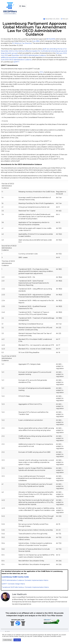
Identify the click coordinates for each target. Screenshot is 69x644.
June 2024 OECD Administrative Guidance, (16, 60)
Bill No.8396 (51, 39)
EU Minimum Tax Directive (22, 43)
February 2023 (61, 53)
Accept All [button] (17, 640)
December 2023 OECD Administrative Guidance (29, 55)
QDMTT (16, 62)
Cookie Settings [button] (7, 640)
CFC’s (41, 72)
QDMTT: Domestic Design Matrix (13, 584)
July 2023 (4, 55)
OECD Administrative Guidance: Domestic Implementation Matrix (25, 580)
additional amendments (9, 57)
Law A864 (36, 41)
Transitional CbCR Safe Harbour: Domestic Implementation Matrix (25, 587)
